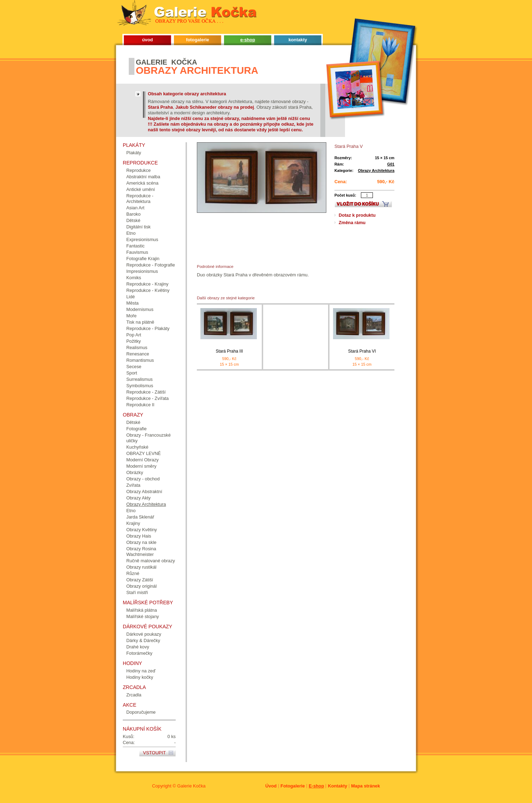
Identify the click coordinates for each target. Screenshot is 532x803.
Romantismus (140, 360)
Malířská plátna (142, 610)
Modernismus (140, 309)
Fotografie (137, 429)
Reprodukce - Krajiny (147, 284)
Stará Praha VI (362, 351)
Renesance (138, 354)
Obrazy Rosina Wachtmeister (141, 552)
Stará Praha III (229, 351)
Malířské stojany (143, 616)
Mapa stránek (365, 786)
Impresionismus (142, 271)
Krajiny (133, 523)
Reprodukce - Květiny (148, 290)
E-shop (316, 786)
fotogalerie (197, 40)
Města (132, 303)
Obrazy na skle (141, 542)
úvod (148, 40)
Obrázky (135, 472)
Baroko (134, 214)
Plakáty (134, 153)
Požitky (134, 341)
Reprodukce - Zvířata (147, 398)
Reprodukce (138, 170)
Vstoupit (154, 753)
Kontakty (337, 786)
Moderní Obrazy (143, 460)
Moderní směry (141, 466)
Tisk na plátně (140, 322)
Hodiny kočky (140, 677)
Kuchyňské (137, 447)
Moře (131, 316)
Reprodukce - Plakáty (148, 328)
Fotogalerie (293, 786)
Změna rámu (352, 223)
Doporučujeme (141, 712)
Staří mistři (137, 592)
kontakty (298, 40)
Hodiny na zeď (141, 671)
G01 (391, 164)
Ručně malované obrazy (151, 561)
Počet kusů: (345, 195)
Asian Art (135, 208)
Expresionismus (142, 239)
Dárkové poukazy (144, 634)
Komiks (134, 278)
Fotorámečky (139, 653)
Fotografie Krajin (143, 259)
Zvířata (133, 485)
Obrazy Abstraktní (144, 492)
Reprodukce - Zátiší (146, 392)
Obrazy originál (141, 586)
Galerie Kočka (191, 786)
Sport (132, 373)
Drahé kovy (138, 647)
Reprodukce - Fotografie (151, 265)
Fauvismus (137, 252)
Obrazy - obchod (143, 479)
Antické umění (141, 189)
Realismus (137, 347)
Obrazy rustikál (141, 567)
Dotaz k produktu (357, 215)
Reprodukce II (140, 405)
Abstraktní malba (143, 177)
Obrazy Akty (138, 498)
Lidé (131, 297)
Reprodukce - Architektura (140, 199)
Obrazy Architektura (376, 170)
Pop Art (134, 335)
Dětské (133, 220)
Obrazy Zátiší (140, 580)
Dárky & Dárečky (143, 640)
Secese (134, 367)
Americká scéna (142, 183)
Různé (133, 573)
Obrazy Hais (139, 536)
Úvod (271, 786)
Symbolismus (140, 386)
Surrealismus (140, 379)
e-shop (248, 40)
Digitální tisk (138, 227)
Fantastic (135, 246)
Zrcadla (134, 695)
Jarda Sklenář (140, 517)
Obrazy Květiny (142, 530)
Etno (131, 233)
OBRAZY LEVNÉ (144, 453)
